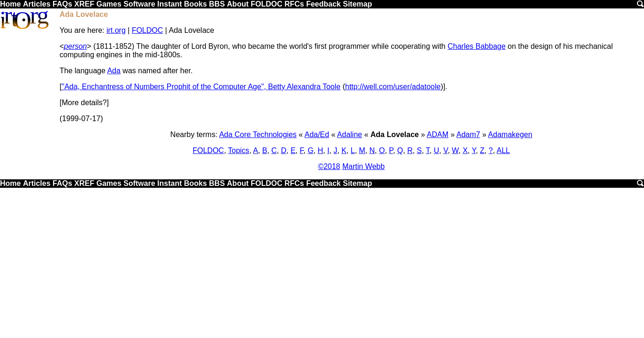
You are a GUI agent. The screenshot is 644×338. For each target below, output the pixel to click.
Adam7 (468, 134)
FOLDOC (266, 4)
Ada (114, 71)
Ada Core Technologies (258, 134)
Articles (37, 4)
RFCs (294, 4)
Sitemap (357, 4)
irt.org (116, 30)
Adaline (350, 134)
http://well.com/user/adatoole (393, 87)
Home (10, 4)
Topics (239, 150)
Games (109, 4)
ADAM (438, 134)
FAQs (62, 4)
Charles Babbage (477, 46)
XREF (84, 4)
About (238, 4)
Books (195, 4)
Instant (169, 4)
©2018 (329, 166)
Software (139, 4)
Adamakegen (510, 134)
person (75, 46)
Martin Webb (364, 166)
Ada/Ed (317, 134)
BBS (217, 4)
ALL (503, 150)
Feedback (324, 4)
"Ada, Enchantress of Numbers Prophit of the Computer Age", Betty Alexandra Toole (201, 87)
